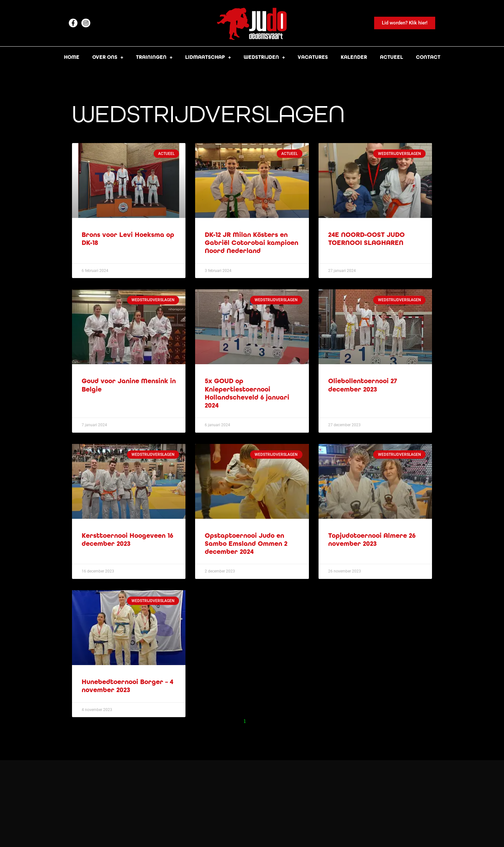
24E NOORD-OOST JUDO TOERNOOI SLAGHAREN (366, 239)
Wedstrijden (264, 57)
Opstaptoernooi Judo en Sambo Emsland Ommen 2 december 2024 (246, 544)
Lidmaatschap (208, 57)
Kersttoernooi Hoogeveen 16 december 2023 (127, 540)
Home (72, 57)
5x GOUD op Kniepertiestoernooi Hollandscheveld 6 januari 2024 (247, 393)
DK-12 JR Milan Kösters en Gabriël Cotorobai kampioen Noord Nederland (252, 243)
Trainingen (154, 57)
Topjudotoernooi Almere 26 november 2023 (372, 540)
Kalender (354, 57)
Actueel (392, 57)
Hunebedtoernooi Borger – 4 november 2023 (127, 686)
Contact (428, 57)
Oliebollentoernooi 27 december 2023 (363, 385)
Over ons (108, 57)
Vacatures (313, 57)
